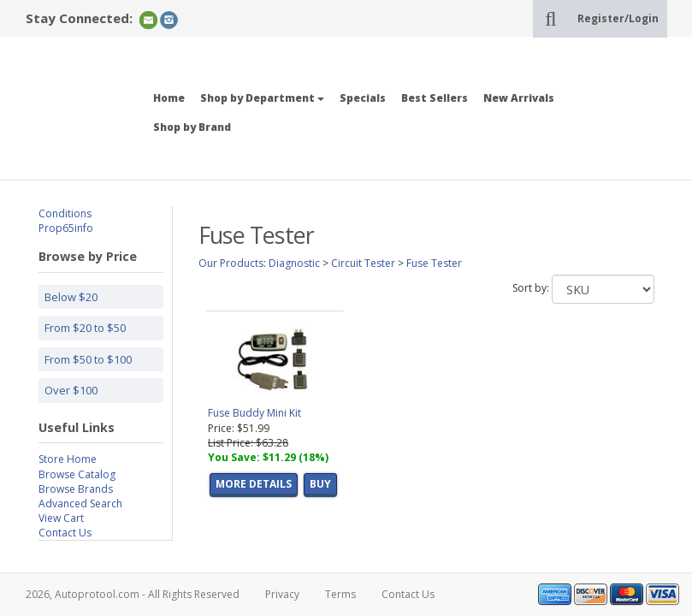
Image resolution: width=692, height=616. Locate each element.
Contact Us (65, 533)
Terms (340, 594)
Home (169, 98)
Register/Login (618, 18)
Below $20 (71, 297)
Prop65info (66, 228)
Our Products (231, 263)
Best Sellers (435, 98)
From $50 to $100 (88, 359)
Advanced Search (80, 503)
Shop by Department (262, 98)
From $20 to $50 (85, 328)
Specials (363, 98)
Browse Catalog (77, 474)
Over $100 (71, 390)
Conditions (65, 213)
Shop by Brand (192, 127)
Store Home (68, 459)
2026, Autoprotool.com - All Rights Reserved (133, 594)
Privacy (282, 594)
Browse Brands (76, 489)
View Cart (61, 518)
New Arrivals (519, 98)
